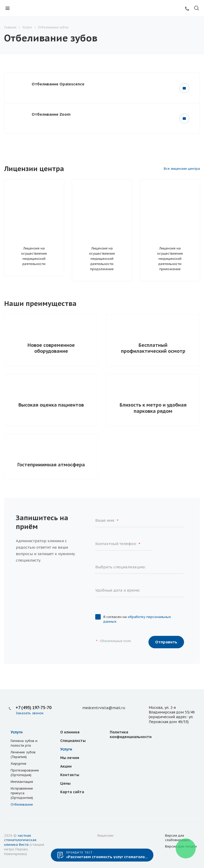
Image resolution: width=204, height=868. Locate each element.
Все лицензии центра (182, 169)
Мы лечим (70, 758)
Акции (66, 766)
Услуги (17, 732)
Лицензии (105, 836)
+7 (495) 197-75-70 (33, 708)
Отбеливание (22, 804)
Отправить (166, 642)
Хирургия (18, 764)
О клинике (70, 732)
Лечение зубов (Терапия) (23, 755)
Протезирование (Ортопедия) (25, 773)
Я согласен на (137, 619)
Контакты (70, 775)
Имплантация (22, 782)
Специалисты (73, 741)
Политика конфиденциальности (131, 734)
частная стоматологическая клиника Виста (20, 840)
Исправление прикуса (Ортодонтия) (22, 793)
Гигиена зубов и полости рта (24, 743)
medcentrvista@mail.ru (104, 708)
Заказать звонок (30, 713)
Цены (65, 783)
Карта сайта (72, 792)
